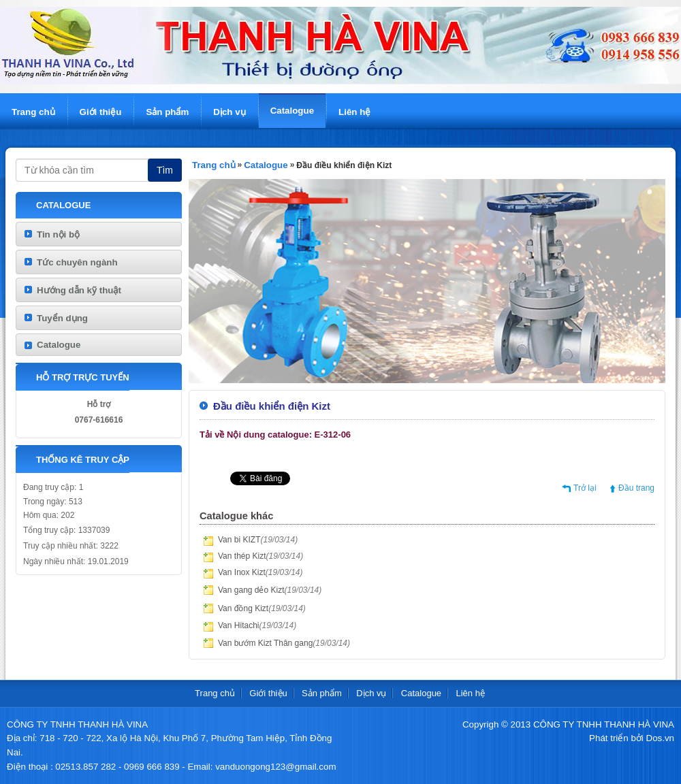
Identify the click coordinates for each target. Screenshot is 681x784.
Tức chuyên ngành (77, 262)
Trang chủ (33, 112)
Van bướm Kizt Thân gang (284, 643)
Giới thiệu (101, 112)
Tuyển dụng (62, 318)
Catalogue (292, 111)
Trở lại (585, 488)
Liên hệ (354, 112)
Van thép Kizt (260, 556)
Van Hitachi (257, 625)
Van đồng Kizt (262, 608)
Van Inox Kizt (260, 572)
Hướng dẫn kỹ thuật (79, 290)
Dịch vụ (229, 112)
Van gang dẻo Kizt (270, 590)
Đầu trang (636, 488)
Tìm (165, 170)
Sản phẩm (167, 112)
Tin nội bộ (58, 234)
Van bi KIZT (258, 540)
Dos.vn (660, 738)
